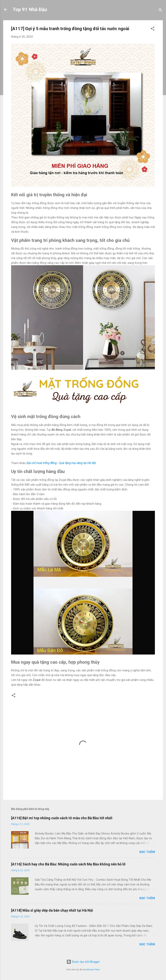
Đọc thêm (147, 852)
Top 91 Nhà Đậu (30, 10)
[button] (153, 29)
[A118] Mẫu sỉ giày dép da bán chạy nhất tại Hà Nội (52, 910)
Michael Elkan (93, 970)
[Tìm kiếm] (160, 11)
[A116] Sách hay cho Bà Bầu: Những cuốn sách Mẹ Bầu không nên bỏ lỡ (68, 864)
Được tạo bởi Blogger (83, 962)
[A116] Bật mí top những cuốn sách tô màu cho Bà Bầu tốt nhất (62, 818)
